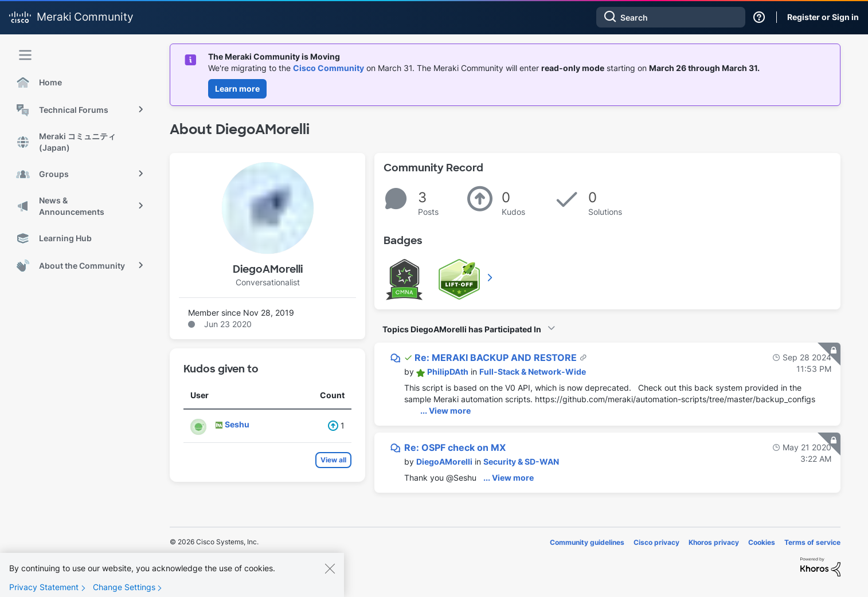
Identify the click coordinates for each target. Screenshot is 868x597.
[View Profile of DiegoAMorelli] (444, 462)
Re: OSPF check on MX (455, 447)
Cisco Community (329, 68)
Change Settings (124, 590)
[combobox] (671, 17)
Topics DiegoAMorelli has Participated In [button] (462, 329)
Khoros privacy (714, 542)
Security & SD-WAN (521, 462)
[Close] (330, 572)
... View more (445, 411)
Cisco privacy (656, 542)
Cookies (762, 542)
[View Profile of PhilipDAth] (448, 372)
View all (333, 460)
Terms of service (812, 542)
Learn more (237, 89)
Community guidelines (587, 542)
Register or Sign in (823, 17)
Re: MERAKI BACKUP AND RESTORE (497, 358)
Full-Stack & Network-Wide (533, 372)
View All (491, 277)
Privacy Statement (44, 590)
